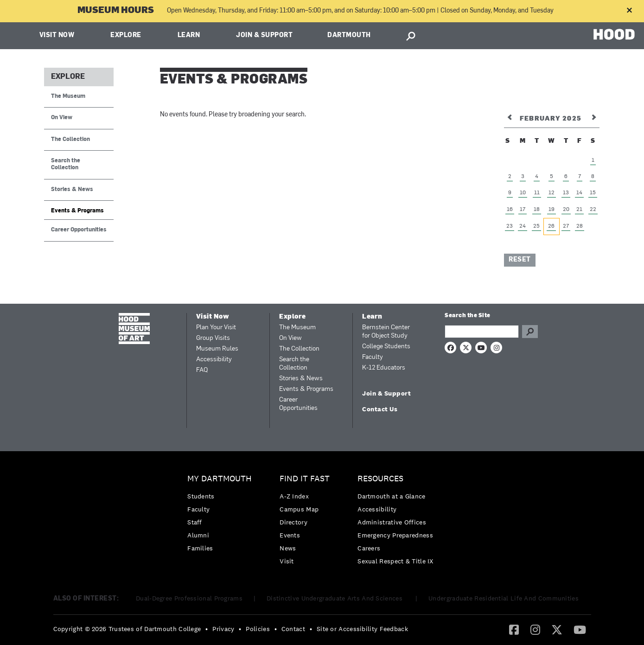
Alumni (198, 535)
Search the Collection (66, 164)
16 (510, 210)
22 (593, 210)
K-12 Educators (384, 368)
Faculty (373, 357)
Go (530, 332)
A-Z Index (294, 496)
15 (593, 193)
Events (290, 535)
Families (200, 548)
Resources (380, 479)
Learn (189, 35)
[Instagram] (535, 629)
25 (536, 226)
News (288, 548)
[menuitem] (222, 516)
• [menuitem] (207, 629)
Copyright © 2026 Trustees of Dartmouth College (127, 629)
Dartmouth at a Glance (391, 496)
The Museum (68, 96)
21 (579, 210)
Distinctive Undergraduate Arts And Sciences (335, 598)
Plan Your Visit (216, 328)
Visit (287, 561)
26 (551, 226)
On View (62, 118)
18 (537, 210)
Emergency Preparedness (395, 535)
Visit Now (57, 35)
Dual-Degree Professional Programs (189, 598)
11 (537, 193)
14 (579, 193)
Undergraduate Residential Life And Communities (504, 598)
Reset (520, 260)
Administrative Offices (392, 522)
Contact (293, 629)
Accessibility (214, 360)
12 (552, 193)
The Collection (70, 140)
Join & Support (264, 35)
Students (201, 496)
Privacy (223, 629)
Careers (369, 548)
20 (566, 210)
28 (580, 226)
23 (510, 226)
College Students (386, 347)
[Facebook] (514, 629)
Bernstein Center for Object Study (386, 332)
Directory (293, 522)
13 (566, 193)
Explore (126, 35)
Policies (258, 629)
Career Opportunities (79, 230)
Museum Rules (217, 349)
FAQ (202, 370)
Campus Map (299, 509)
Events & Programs (77, 211)
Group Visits (213, 338)
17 (523, 210)
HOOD (614, 35)
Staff (195, 522)
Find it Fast (305, 479)
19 (552, 210)
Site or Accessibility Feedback (362, 629)
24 (523, 226)
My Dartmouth (220, 479)
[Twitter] (557, 629)
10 (523, 193)
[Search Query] (482, 332)
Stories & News (72, 190)
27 (566, 226)
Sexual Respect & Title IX (395, 561)
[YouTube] (580, 629)
